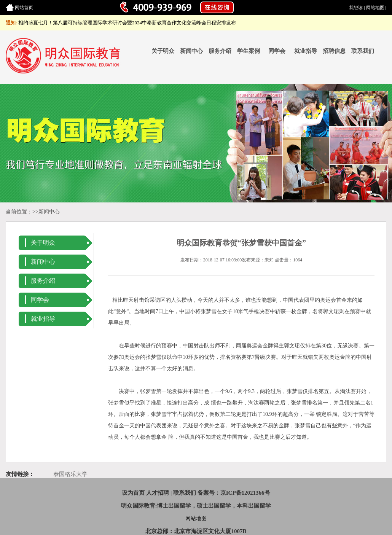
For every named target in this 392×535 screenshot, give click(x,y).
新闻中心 (191, 51)
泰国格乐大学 (70, 474)
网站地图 (375, 8)
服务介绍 (220, 51)
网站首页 (24, 8)
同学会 (277, 51)
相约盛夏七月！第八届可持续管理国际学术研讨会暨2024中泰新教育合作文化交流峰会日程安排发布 (127, 23)
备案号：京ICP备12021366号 (234, 493)
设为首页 (133, 493)
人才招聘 (158, 493)
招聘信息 (334, 51)
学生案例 (249, 51)
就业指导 (306, 51)
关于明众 (163, 51)
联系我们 (363, 51)
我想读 (356, 8)
